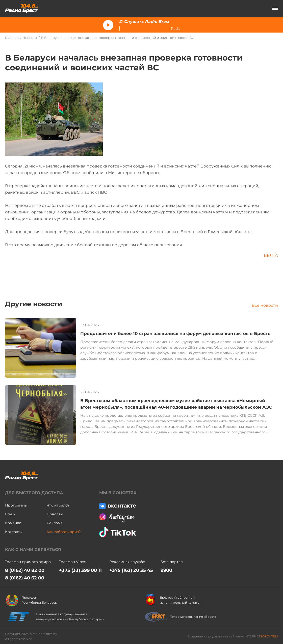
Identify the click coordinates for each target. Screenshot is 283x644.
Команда (13, 523)
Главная (12, 38)
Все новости (265, 305)
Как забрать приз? (64, 532)
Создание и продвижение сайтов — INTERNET (233, 636)
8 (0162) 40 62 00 (25, 578)
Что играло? (58, 505)
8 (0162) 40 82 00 (25, 570)
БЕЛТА (271, 255)
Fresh (10, 514)
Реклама (55, 523)
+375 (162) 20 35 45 (131, 570)
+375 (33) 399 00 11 (80, 570)
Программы (16, 505)
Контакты (14, 532)
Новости (30, 38)
